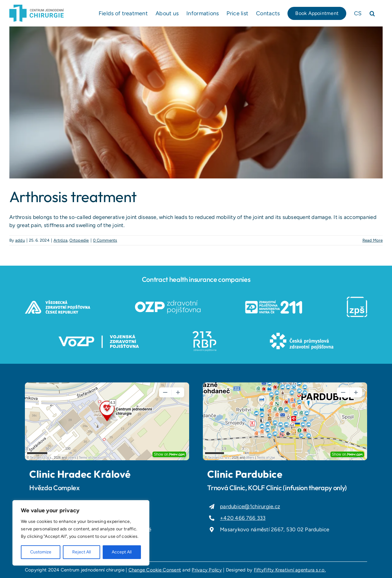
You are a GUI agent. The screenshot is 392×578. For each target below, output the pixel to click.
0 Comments (105, 240)
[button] (372, 13)
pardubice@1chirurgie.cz (250, 506)
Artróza (61, 240)
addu (20, 240)
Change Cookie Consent (155, 570)
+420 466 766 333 (243, 518)
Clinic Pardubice (245, 474)
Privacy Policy (207, 570)
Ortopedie (79, 240)
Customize (41, 552)
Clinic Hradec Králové (80, 474)
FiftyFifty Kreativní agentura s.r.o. (290, 570)
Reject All (82, 552)
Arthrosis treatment (73, 197)
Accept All (122, 552)
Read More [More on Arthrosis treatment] (373, 240)
